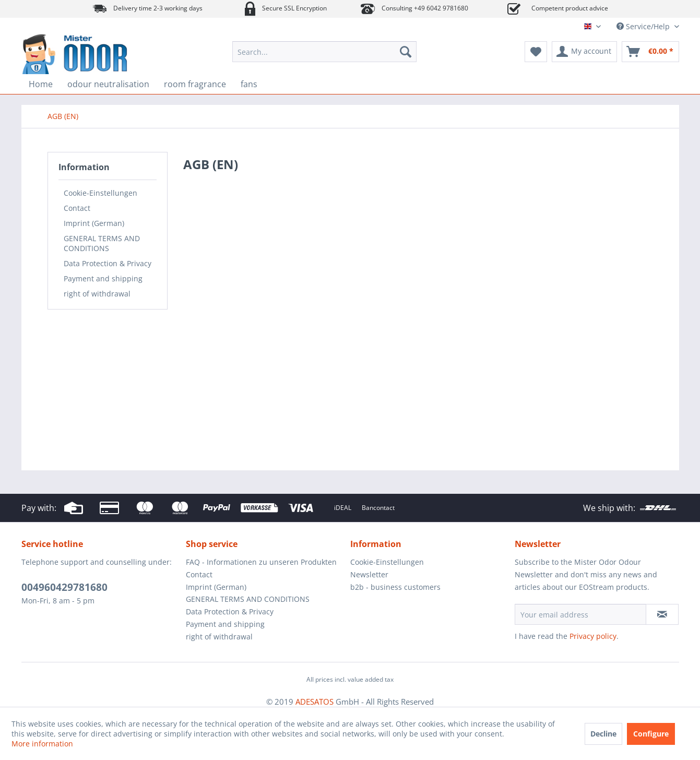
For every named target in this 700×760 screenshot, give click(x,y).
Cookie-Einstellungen (100, 193)
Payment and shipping (103, 278)
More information (42, 744)
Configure (651, 734)
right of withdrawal (97, 294)
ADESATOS (315, 702)
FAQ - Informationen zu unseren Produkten (261, 562)
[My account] (584, 52)
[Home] (41, 84)
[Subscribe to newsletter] (662, 614)
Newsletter (369, 574)
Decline (603, 734)
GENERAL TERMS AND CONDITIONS (102, 243)
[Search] (406, 52)
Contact (77, 208)
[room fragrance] (195, 84)
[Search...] (324, 52)
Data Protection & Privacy (108, 263)
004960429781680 (64, 587)
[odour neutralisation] (108, 84)
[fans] (249, 84)
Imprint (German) (94, 223)
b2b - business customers (395, 587)
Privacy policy (593, 636)
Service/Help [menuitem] (644, 26)
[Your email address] (580, 614)
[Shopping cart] (650, 52)
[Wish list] (536, 52)
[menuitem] (324, 52)
